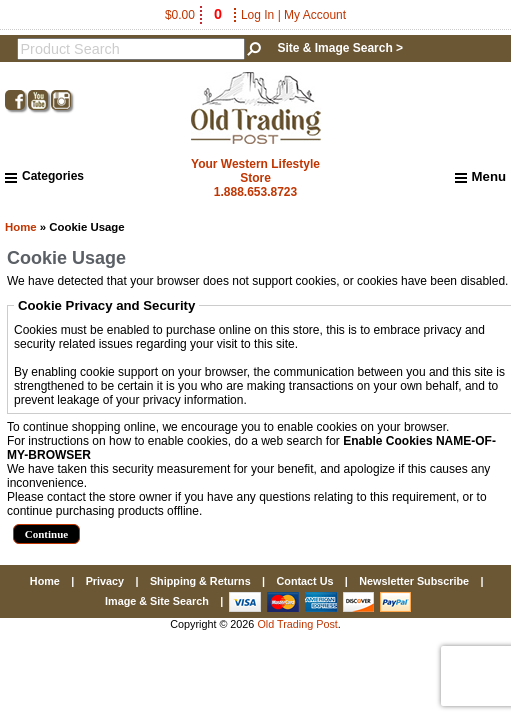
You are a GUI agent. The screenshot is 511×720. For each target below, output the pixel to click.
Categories (44, 176)
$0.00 (195, 15)
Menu (480, 177)
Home (21, 227)
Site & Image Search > (340, 48)
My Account (315, 15)
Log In (257, 15)
